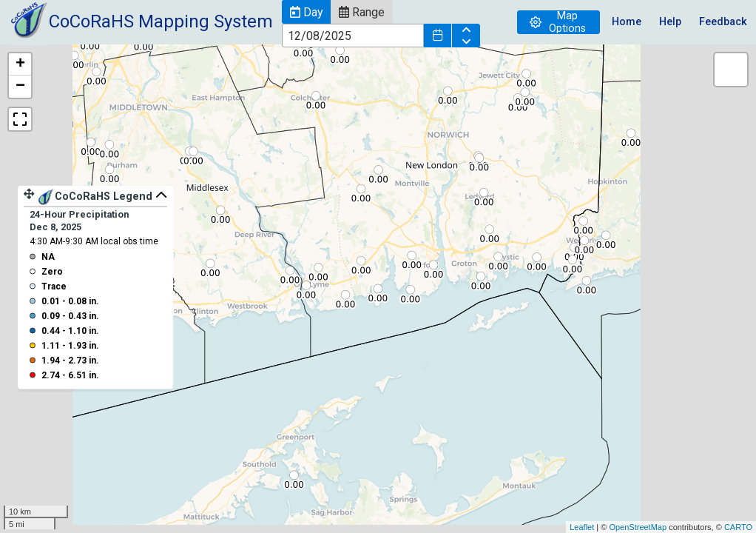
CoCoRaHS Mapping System (161, 21)
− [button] (20, 87)
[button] (306, 12)
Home (627, 22)
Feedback (723, 22)
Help (670, 22)
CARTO (738, 527)
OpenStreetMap (638, 527)
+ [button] (20, 64)
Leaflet (582, 527)
